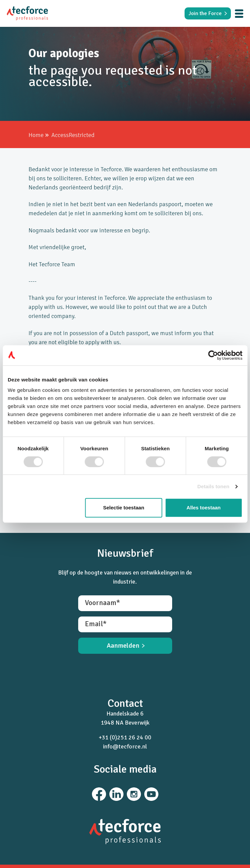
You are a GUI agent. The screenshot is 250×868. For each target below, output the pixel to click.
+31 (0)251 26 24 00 (125, 737)
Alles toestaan (204, 508)
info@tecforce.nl (125, 746)
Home (36, 135)
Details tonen (213, 486)
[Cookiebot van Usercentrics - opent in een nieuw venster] (213, 355)
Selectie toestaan (124, 508)
